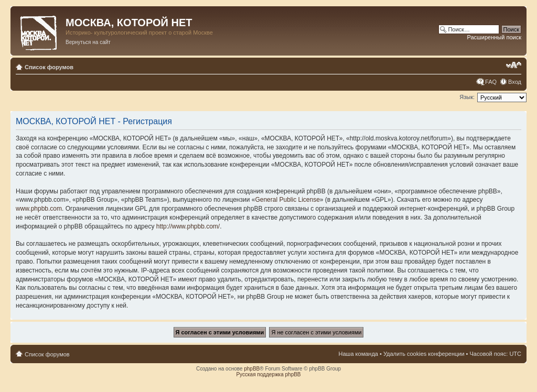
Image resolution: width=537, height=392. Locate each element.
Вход (515, 82)
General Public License (287, 200)
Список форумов (49, 67)
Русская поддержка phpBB (268, 374)
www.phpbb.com (39, 209)
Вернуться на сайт (88, 42)
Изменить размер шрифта (514, 65)
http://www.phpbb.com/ (188, 226)
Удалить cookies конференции (424, 354)
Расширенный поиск (494, 37)
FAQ (491, 82)
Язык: (467, 97)
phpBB (252, 369)
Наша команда (358, 354)
